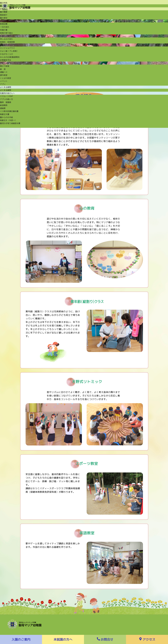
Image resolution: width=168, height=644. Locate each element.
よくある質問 (6, 87)
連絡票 (3, 108)
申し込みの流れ (6, 39)
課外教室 (4, 75)
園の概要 (4, 12)
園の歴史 (4, 18)
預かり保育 (5, 66)
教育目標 (4, 24)
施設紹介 (4, 15)
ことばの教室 (6, 78)
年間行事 (4, 30)
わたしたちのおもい (8, 21)
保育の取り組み (6, 33)
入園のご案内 (6, 36)
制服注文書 (5, 114)
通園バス (4, 72)
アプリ (3, 84)
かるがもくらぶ (6, 54)
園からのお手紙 (6, 117)
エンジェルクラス (7, 48)
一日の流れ (5, 27)
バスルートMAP (6, 96)
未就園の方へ (6, 45)
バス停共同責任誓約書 (9, 111)
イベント (4, 81)
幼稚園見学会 (6, 60)
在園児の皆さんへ (7, 93)
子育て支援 (5, 63)
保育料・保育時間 (7, 42)
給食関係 (4, 105)
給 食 (3, 69)
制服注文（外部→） (8, 120)
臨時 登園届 (6, 102)
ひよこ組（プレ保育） (9, 51)
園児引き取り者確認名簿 (10, 123)
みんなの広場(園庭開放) (10, 57)
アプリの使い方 (6, 99)
